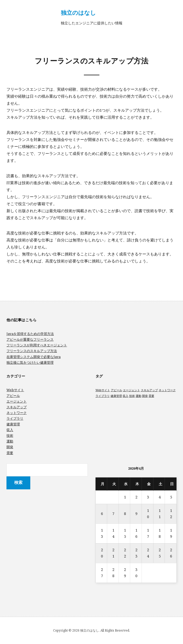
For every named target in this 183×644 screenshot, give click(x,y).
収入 (10, 430)
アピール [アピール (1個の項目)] (116, 390)
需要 (10, 453)
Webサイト (15, 390)
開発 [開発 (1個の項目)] (145, 396)
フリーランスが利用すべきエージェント (37, 345)
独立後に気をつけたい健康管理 (30, 362)
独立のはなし (78, 12)
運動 (10, 441)
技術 (10, 435)
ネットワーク (17, 413)
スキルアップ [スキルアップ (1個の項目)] (149, 390)
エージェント (17, 401)
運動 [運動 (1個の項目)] (138, 396)
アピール (13, 396)
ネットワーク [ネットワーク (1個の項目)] (167, 390)
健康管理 (13, 424)
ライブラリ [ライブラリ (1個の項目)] (103, 396)
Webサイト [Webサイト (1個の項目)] (103, 390)
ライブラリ (15, 418)
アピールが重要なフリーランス (30, 339)
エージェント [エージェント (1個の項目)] (131, 390)
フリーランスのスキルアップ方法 (32, 351)
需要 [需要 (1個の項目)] (151, 396)
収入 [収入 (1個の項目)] (126, 396)
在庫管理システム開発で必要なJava (34, 357)
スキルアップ (17, 407)
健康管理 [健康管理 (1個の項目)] (116, 396)
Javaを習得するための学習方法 (30, 334)
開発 (10, 447)
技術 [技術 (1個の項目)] (132, 396)
